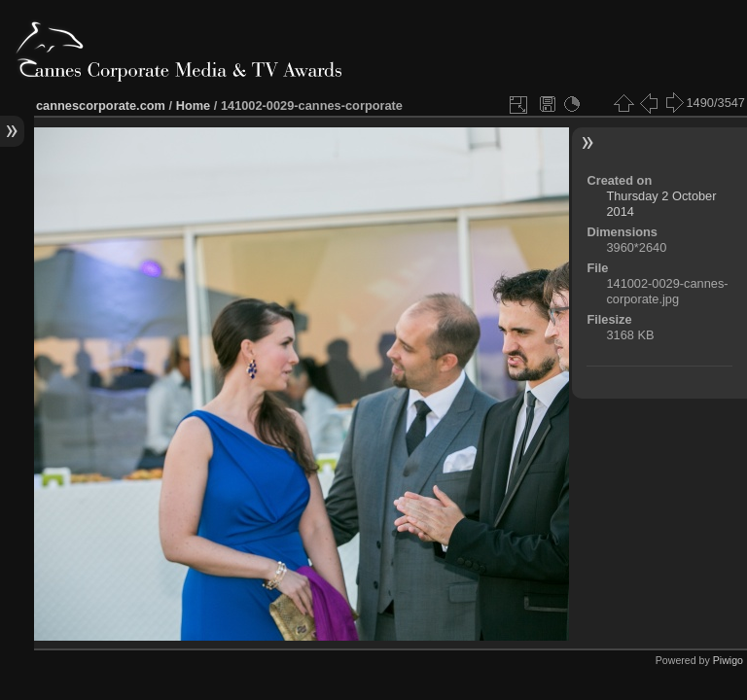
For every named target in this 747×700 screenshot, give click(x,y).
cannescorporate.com (101, 105)
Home (194, 105)
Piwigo (728, 660)
